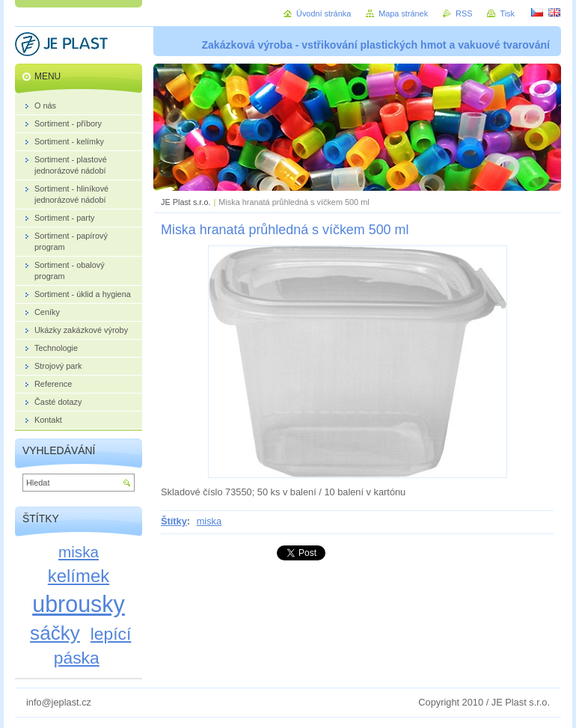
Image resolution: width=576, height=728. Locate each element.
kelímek (79, 576)
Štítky (174, 521)
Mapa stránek (403, 13)
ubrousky (79, 604)
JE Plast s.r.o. (186, 202)
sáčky (55, 633)
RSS (464, 13)
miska (209, 521)
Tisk (507, 13)
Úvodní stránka (324, 13)
